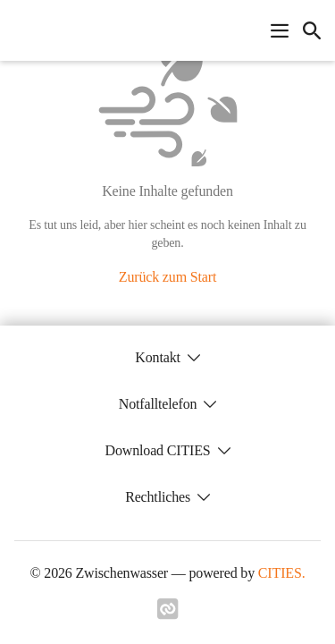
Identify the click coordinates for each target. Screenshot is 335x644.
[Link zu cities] (168, 614)
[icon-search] (312, 30)
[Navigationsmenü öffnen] (280, 30)
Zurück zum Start (167, 277)
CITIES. (282, 573)
